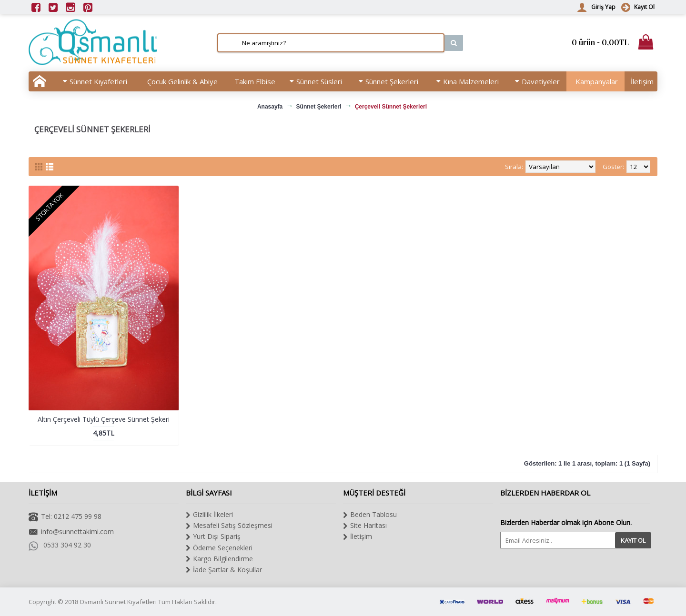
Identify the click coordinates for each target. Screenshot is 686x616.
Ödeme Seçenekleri (219, 548)
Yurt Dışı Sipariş (213, 537)
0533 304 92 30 (60, 545)
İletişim (358, 537)
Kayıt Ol (633, 540)
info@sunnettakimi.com (71, 532)
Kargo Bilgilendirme (219, 559)
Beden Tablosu (370, 515)
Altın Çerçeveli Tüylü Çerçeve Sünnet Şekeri (104, 419)
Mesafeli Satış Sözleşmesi (229, 526)
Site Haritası (365, 526)
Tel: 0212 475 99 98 (65, 517)
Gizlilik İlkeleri (209, 515)
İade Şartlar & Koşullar (224, 570)
